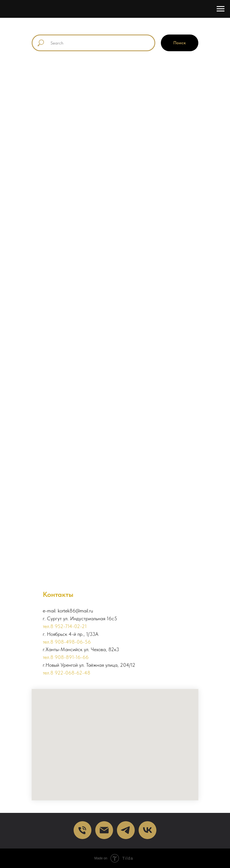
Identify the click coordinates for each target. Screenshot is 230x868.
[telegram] (126, 830)
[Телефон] (82, 830)
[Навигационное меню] (221, 9)
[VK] (147, 830)
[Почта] (104, 830)
